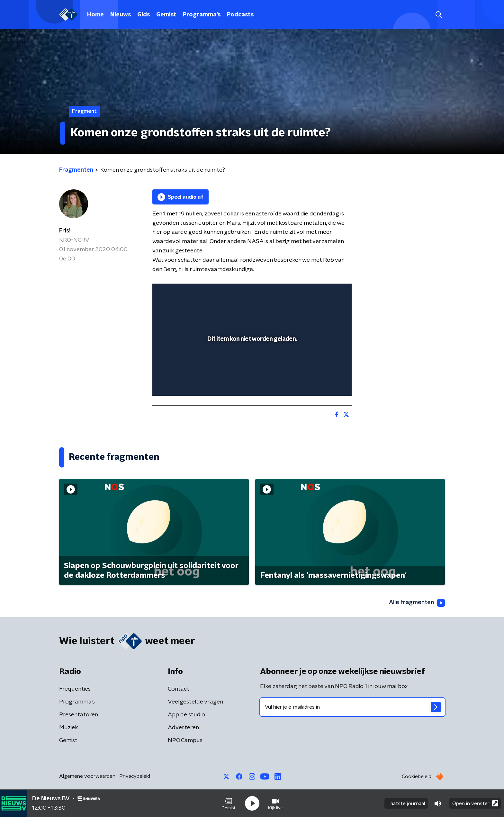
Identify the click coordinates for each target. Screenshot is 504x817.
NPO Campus (185, 740)
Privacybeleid (135, 776)
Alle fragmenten (417, 603)
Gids (144, 15)
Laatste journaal (406, 803)
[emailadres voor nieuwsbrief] (352, 707)
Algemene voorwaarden (87, 776)
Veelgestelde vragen (195, 702)
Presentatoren (79, 715)
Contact (179, 689)
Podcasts (240, 15)
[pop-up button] (323, 382)
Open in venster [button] (475, 803)
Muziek (69, 728)
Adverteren (183, 728)
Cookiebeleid (417, 776)
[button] (229, 803)
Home (95, 15)
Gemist (166, 15)
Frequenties (75, 689)
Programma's (202, 15)
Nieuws (121, 15)
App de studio (186, 715)
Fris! (65, 231)
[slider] (251, 364)
